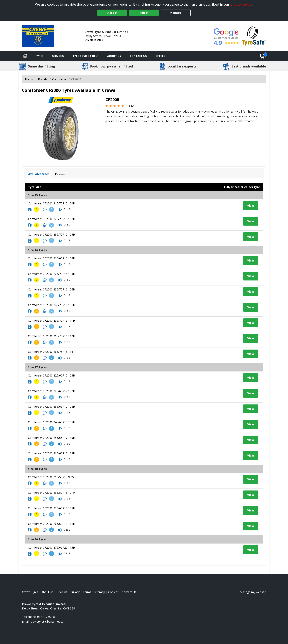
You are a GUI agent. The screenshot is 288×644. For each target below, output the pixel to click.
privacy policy (241, 4)
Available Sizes (39, 174)
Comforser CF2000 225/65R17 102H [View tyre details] (51, 391)
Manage (176, 13)
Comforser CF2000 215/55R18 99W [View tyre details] (51, 477)
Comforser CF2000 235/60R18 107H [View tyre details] (51, 508)
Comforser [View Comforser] (59, 79)
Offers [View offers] (160, 56)
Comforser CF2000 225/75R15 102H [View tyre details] (51, 219)
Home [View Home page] (29, 79)
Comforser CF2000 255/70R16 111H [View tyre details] (51, 321)
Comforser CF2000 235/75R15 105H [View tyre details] (51, 234)
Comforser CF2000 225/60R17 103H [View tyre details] (51, 375)
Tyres (39, 56)
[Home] (25, 56)
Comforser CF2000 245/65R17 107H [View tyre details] (51, 422)
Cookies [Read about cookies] (113, 592)
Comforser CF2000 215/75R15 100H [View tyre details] (51, 203)
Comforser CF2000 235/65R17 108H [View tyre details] (51, 407)
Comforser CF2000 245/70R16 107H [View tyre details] (51, 305)
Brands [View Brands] (43, 79)
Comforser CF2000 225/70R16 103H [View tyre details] (51, 274)
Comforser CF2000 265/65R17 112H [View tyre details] (51, 453)
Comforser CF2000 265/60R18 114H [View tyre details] (51, 524)
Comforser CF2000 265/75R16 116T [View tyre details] (51, 352)
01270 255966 (94, 40)
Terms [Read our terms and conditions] (87, 592)
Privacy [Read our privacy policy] (75, 592)
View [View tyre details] (251, 206)
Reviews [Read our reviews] (62, 592)
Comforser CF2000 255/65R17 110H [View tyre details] (51, 438)
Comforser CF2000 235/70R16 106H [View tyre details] (51, 289)
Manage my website (253, 592)
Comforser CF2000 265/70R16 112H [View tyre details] (51, 336)
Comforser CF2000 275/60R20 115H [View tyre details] (51, 547)
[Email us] (48, 622)
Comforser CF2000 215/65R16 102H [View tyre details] (51, 258)
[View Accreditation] (254, 36)
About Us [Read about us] (47, 592)
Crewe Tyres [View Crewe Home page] (30, 592)
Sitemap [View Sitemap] (100, 592)
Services (58, 56)
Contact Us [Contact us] (138, 56)
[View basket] (262, 56)
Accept (112, 13)
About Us (114, 56)
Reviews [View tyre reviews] (60, 174)
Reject (144, 13)
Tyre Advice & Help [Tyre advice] (85, 56)
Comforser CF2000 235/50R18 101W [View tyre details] (52, 493)
